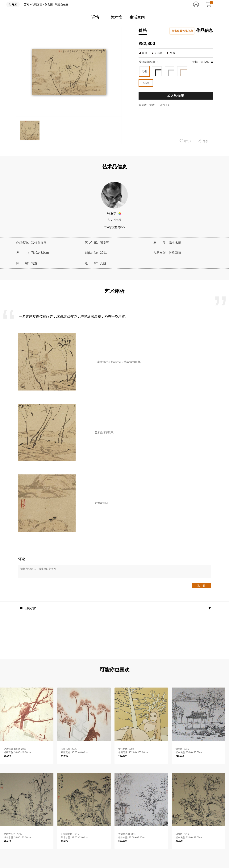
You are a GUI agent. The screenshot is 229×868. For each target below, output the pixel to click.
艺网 (27, 4)
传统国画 (37, 4)
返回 (15, 4)
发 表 (201, 585)
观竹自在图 (62, 4)
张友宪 (49, 4)
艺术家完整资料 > (114, 227)
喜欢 (185, 141)
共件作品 (114, 220)
